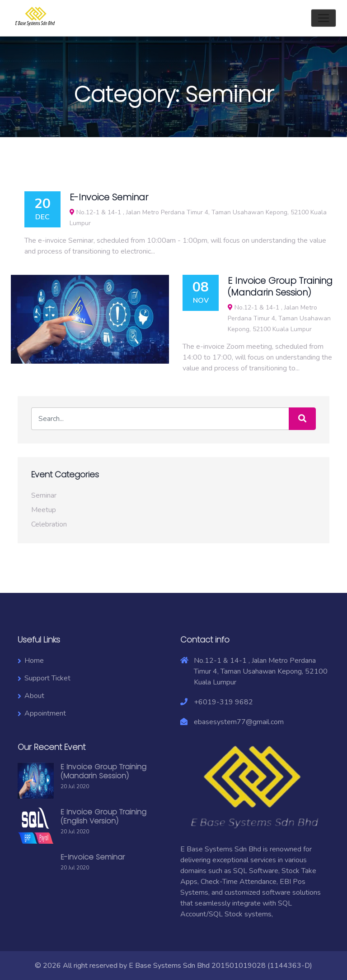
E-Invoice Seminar (93, 857)
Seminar (44, 495)
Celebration (49, 524)
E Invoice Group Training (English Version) (103, 816)
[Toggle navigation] (324, 18)
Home (34, 661)
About (34, 696)
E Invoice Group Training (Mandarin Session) (103, 771)
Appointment (45, 713)
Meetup (44, 510)
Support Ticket (47, 678)
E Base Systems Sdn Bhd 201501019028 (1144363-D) (220, 966)
